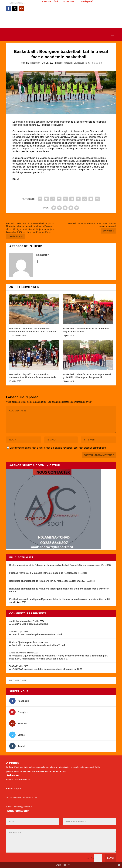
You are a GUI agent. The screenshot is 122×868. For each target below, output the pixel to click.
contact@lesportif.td (23, 807)
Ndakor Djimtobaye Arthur (23, 642)
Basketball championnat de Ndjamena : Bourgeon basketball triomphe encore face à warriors (58, 589)
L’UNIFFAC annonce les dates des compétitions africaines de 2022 (47, 669)
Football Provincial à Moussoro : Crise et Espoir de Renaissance (43, 573)
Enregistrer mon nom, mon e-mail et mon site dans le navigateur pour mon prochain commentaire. (58, 448)
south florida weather (20, 621)
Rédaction (35, 63)
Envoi (111, 858)
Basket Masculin (64, 63)
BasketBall (79, 63)
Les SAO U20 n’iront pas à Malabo (30, 624)
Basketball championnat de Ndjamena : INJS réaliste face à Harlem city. (47, 581)
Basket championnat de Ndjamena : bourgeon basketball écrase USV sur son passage (55, 565)
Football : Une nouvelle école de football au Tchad (38, 645)
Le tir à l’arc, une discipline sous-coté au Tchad (37, 634)
